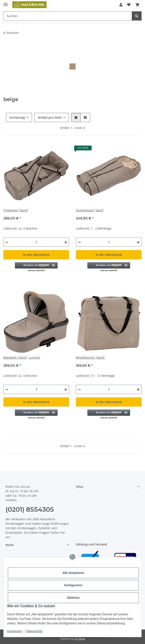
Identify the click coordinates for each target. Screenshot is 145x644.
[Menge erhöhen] (66, 242)
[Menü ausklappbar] (6, 3)
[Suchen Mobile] (68, 16)
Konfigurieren (73, 585)
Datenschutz (34, 631)
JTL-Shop (80, 639)
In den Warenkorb (36, 255)
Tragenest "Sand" (16, 210)
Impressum (14, 631)
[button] (121, 5)
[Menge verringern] (7, 242)
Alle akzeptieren (73, 573)
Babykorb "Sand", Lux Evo (22, 357)
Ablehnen (73, 598)
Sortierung (17, 117)
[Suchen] (137, 16)
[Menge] (36, 242)
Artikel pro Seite (50, 117)
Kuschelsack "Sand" (90, 210)
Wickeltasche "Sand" (91, 357)
